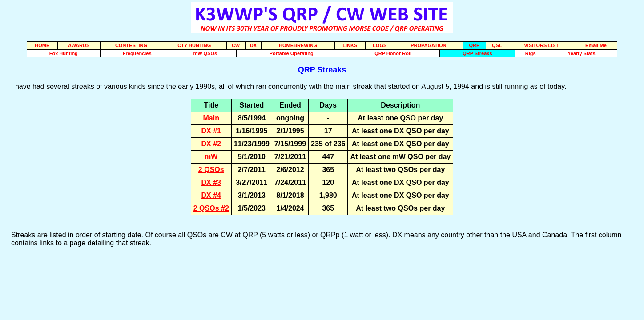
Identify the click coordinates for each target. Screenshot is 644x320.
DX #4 (211, 195)
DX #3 (211, 182)
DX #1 (211, 131)
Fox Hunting (64, 53)
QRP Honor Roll (393, 53)
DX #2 (211, 144)
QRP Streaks (477, 53)
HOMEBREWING (298, 45)
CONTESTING (131, 45)
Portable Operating (292, 53)
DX (253, 45)
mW (211, 157)
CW (236, 45)
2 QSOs (211, 170)
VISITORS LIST (541, 45)
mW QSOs (205, 53)
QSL (497, 45)
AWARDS (79, 45)
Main (211, 118)
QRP (474, 45)
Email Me (596, 45)
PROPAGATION (428, 45)
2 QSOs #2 (211, 208)
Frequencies (137, 53)
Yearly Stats (581, 53)
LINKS (350, 45)
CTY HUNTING (194, 45)
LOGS (380, 45)
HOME (42, 45)
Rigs (531, 53)
